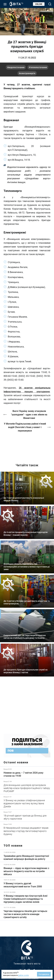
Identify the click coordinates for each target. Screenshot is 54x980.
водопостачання (16, 67)
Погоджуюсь (44, 974)
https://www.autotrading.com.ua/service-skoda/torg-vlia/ (27, 707)
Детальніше (27, 773)
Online (39, 4)
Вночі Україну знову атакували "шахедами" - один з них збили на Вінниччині (29, 414)
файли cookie (23, 975)
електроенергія (28, 73)
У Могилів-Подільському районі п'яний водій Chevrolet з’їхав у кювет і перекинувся (25, 427)
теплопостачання (39, 67)
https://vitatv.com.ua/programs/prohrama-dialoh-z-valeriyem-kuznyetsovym (27, 446)
